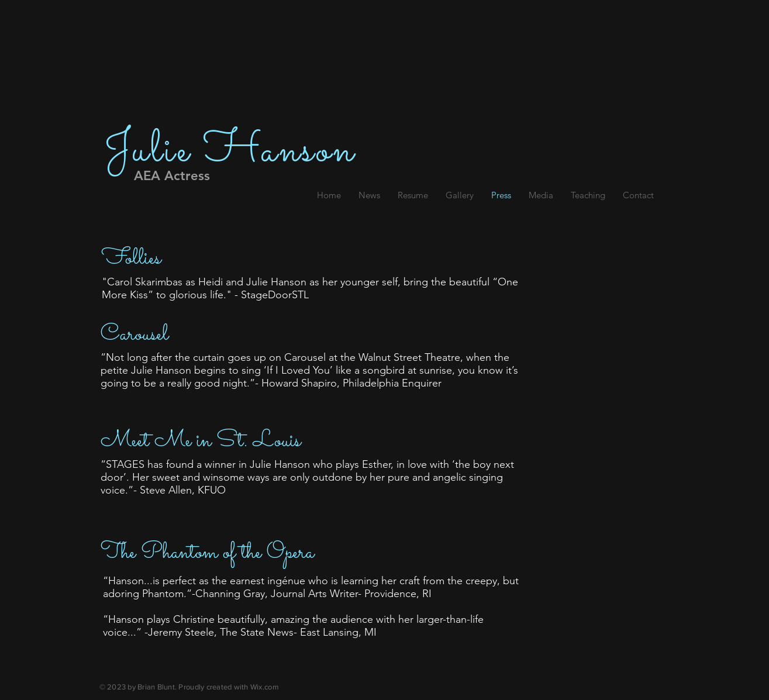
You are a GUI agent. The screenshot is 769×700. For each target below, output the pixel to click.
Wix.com (265, 687)
